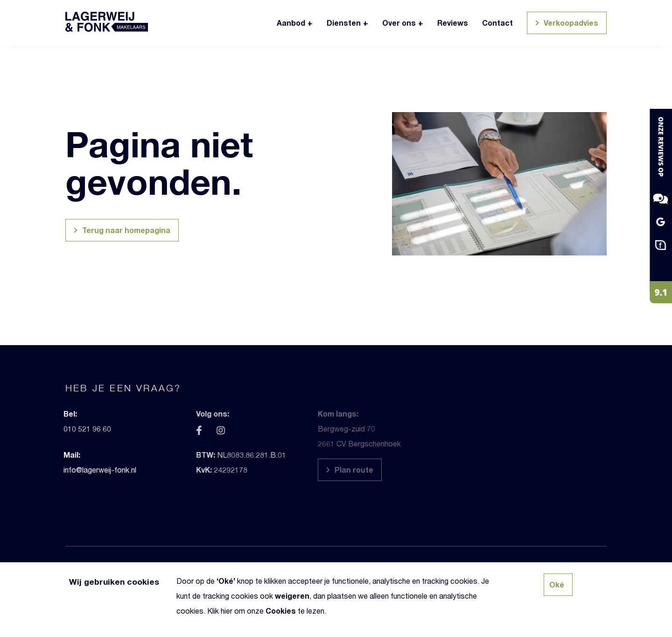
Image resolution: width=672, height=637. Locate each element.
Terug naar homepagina (121, 231)
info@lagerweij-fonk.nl (88, 470)
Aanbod (291, 23)
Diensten (344, 23)
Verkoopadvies (565, 24)
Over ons (399, 23)
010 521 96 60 (76, 428)
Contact (497, 23)
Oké (226, 581)
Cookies (281, 611)
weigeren (292, 596)
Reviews (453, 23)
